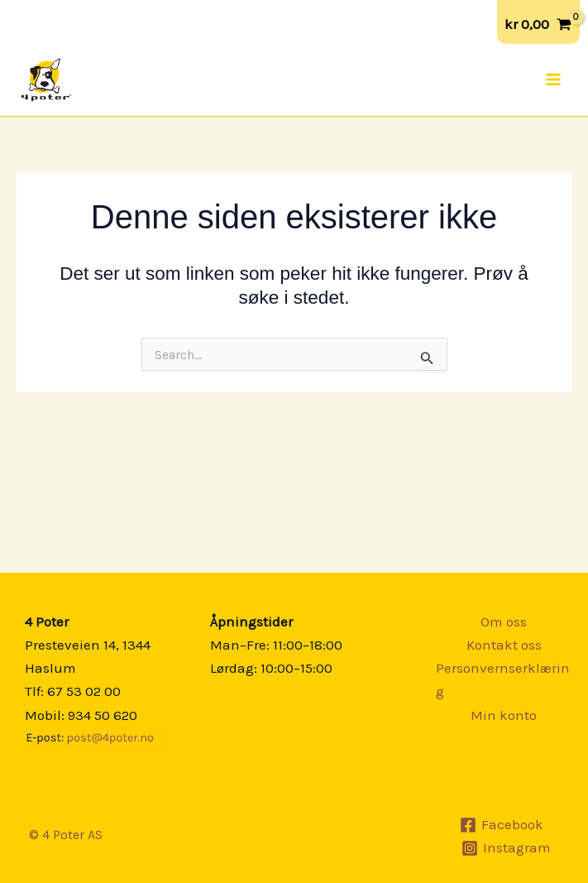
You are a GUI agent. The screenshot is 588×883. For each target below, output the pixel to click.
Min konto (504, 715)
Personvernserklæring (503, 679)
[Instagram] (506, 848)
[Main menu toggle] (553, 79)
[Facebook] (502, 825)
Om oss (504, 621)
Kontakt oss (504, 645)
